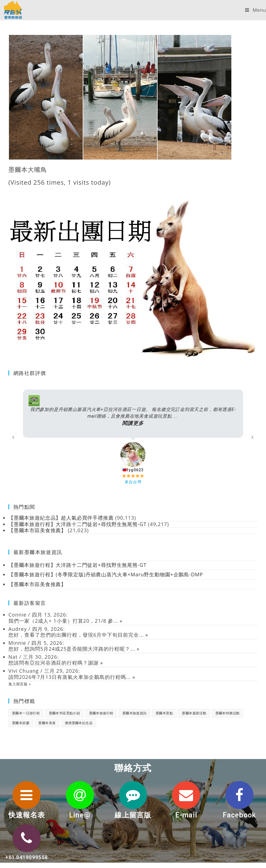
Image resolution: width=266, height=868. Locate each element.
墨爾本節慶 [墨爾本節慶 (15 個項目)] (21, 723)
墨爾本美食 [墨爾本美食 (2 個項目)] (47, 723)
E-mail (186, 815)
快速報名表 (27, 815)
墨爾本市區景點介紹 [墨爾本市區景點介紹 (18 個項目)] (65, 713)
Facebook (239, 815)
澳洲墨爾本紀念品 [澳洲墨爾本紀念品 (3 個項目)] (79, 723)
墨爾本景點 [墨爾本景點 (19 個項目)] (164, 713)
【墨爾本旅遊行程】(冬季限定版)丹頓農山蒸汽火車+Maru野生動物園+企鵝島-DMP (107, 574)
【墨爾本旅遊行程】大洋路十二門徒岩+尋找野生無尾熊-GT (78, 565)
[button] (13, 437)
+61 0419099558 (27, 857)
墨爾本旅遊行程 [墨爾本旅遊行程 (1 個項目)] (101, 713)
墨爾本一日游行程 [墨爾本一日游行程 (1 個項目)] (26, 713)
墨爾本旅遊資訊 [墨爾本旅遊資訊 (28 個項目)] (135, 713)
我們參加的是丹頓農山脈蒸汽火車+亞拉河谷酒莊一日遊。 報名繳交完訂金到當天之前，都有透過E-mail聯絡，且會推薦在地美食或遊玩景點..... (133, 417)
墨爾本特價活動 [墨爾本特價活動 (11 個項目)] (228, 713)
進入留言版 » (20, 684)
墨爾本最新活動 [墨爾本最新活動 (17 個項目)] (194, 713)
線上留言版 (133, 815)
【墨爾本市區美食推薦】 (38, 584)
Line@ (80, 815)
